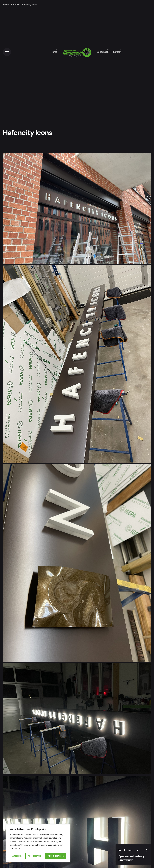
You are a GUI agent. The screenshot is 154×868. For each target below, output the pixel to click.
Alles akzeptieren (56, 856)
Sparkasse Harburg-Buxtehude (132, 858)
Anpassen (17, 856)
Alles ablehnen (35, 856)
